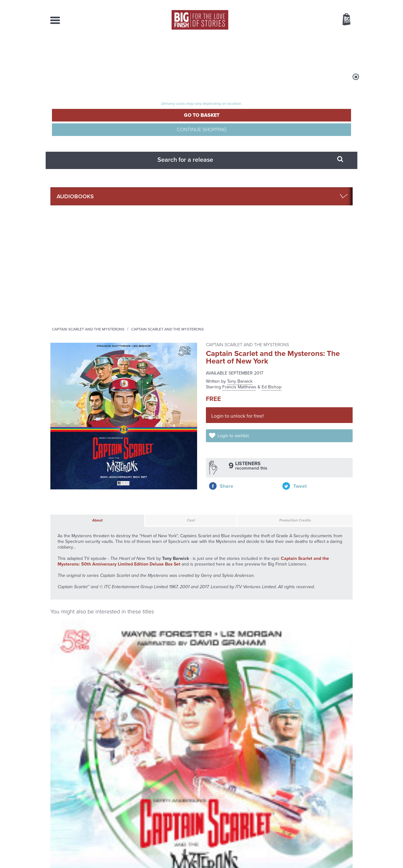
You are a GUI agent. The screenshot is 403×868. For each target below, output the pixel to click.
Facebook (229, 569)
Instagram (265, 569)
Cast (154, 266)
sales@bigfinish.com (157, 803)
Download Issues (338, 809)
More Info (84, 505)
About (303, 50)
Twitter (247, 569)
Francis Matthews (239, 135)
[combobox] (296, 36)
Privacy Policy (64, 597)
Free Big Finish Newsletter (8, 141)
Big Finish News (80, 629)
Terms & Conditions (184, 851)
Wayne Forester (101, 469)
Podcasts (264, 50)
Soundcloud (312, 569)
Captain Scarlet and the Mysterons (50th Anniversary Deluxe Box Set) (162, 458)
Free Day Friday (286, 704)
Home (87, 81)
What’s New (187, 50)
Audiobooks (111, 81)
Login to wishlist (240, 189)
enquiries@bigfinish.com (214, 803)
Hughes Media (83, 859)
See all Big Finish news (321, 631)
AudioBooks (84, 50)
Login (318, 4)
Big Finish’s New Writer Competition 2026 (141, 646)
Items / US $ (313, 20)
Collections (136, 50)
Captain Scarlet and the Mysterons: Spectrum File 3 (319, 456)
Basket (343, 20)
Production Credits (260, 266)
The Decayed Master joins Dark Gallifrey (146, 709)
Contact (339, 50)
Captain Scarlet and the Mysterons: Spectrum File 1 (84, 456)
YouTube (285, 569)
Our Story (345, 798)
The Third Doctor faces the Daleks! (304, 646)
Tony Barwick (240, 130)
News (227, 50)
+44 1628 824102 (163, 798)
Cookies (157, 851)
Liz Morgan (74, 469)
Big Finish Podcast (271, 575)
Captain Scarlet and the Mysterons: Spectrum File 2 (240, 456)
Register (338, 4)
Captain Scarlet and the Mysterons (167, 81)
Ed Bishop (272, 135)
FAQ (349, 804)
